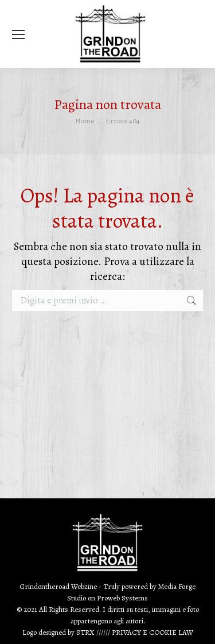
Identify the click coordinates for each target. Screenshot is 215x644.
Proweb (108, 598)
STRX (85, 632)
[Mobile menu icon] (18, 34)
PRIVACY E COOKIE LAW (153, 632)
